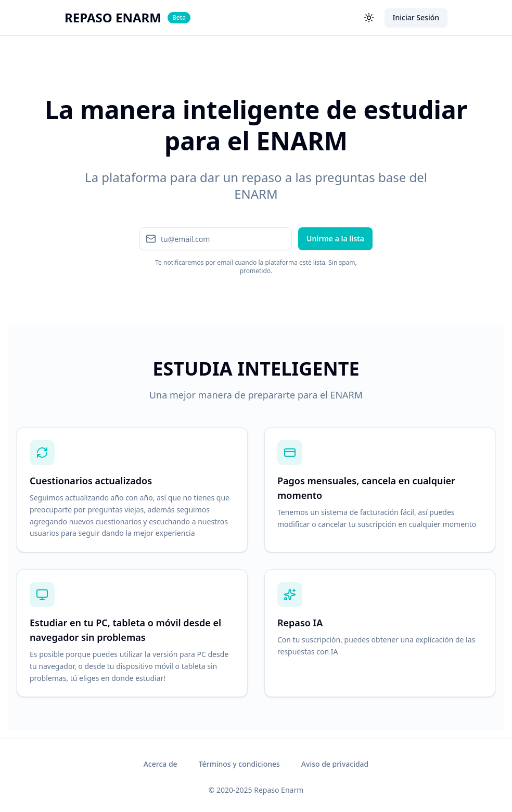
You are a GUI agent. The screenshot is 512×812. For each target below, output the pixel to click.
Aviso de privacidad (335, 764)
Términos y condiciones (239, 764)
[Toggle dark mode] (369, 18)
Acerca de (161, 764)
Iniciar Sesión (416, 17)
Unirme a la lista (335, 239)
